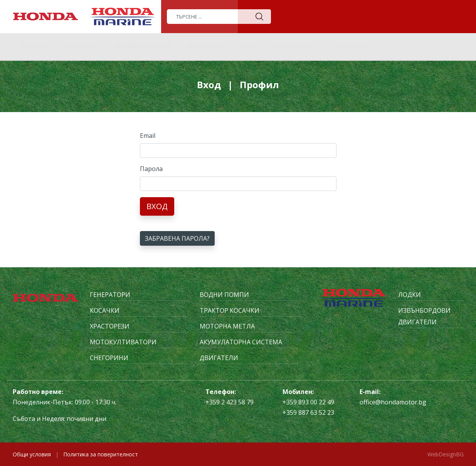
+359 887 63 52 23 (308, 412)
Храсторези (110, 326)
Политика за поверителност (101, 454)
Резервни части (143, 47)
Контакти (347, 47)
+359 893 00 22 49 (308, 402)
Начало (34, 47)
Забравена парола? (177, 238)
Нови (249, 47)
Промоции (205, 47)
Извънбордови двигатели (424, 316)
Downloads (294, 47)
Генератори (110, 295)
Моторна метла (227, 326)
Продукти (82, 47)
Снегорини (109, 358)
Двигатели (219, 358)
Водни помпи (224, 295)
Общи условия (32, 454)
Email (148, 136)
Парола (151, 169)
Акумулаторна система (241, 342)
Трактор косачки (230, 310)
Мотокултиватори (123, 342)
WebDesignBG (446, 454)
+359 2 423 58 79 (230, 402)
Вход (157, 206)
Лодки (410, 295)
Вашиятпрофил (355, 16)
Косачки (105, 310)
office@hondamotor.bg (393, 402)
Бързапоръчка (415, 16)
